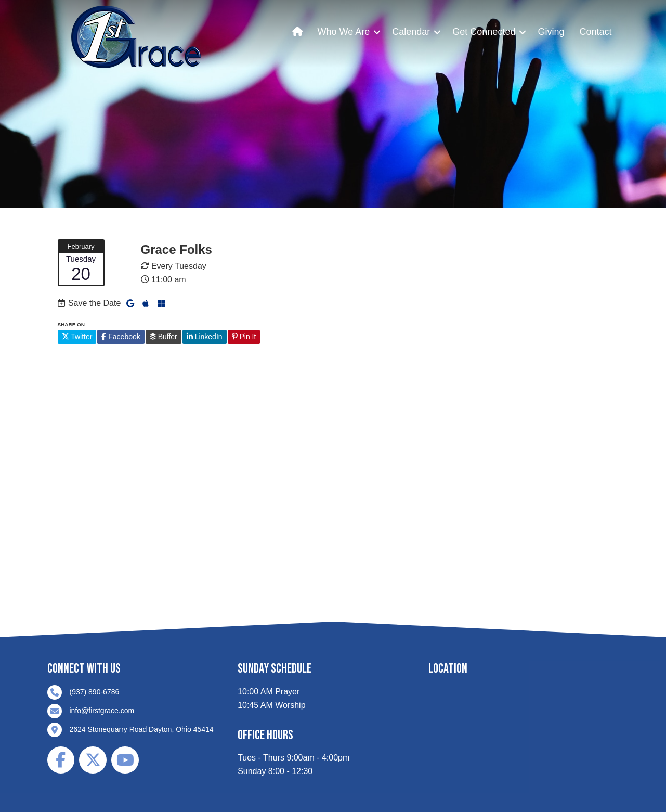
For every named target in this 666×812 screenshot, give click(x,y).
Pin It (244, 337)
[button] (377, 32)
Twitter (77, 337)
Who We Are (344, 32)
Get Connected (484, 32)
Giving (551, 32)
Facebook (121, 337)
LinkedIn (205, 337)
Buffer (164, 337)
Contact (595, 32)
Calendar (411, 32)
